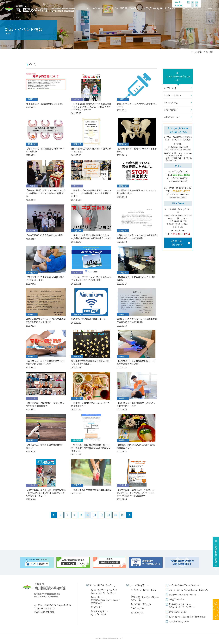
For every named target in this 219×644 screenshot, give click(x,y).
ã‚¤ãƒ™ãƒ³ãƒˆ (171, 110)
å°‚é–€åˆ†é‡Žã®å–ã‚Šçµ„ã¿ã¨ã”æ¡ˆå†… (182, 606)
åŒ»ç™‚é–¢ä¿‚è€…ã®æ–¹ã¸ (161, 8)
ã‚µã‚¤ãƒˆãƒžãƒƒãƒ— (179, 621)
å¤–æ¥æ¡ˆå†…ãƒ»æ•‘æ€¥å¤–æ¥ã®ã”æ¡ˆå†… (104, 591)
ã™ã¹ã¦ (170, 88)
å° (189, 2)
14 (115, 515)
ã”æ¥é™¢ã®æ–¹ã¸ (126, 8)
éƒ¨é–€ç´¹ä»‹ (138, 613)
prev (54, 515)
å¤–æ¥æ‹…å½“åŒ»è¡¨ (178, 243)
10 (88, 515)
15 (122, 515)
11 (95, 515)
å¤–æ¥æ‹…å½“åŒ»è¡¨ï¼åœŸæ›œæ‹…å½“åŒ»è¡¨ (106, 600)
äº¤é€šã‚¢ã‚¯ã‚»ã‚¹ (178, 612)
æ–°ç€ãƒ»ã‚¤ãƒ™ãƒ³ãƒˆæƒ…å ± (178, 76)
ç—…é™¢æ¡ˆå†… (97, 8)
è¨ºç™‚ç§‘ (96, 607)
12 (102, 515)
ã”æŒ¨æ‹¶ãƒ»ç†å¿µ (143, 590)
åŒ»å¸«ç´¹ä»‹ (138, 608)
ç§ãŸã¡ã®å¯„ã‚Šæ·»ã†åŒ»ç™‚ (188, 590)
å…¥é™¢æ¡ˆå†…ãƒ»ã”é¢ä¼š (100, 613)
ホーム (194, 52)
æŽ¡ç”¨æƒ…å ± (192, 8)
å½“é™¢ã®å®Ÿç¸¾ (141, 604)
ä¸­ (193, 4)
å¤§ (197, 4)
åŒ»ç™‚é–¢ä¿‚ (171, 102)
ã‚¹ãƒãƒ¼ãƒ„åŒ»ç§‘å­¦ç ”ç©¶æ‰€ (187, 617)
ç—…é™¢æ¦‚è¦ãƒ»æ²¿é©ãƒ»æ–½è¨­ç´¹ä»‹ (145, 597)
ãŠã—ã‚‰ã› (173, 95)
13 (109, 515)
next (129, 515)
